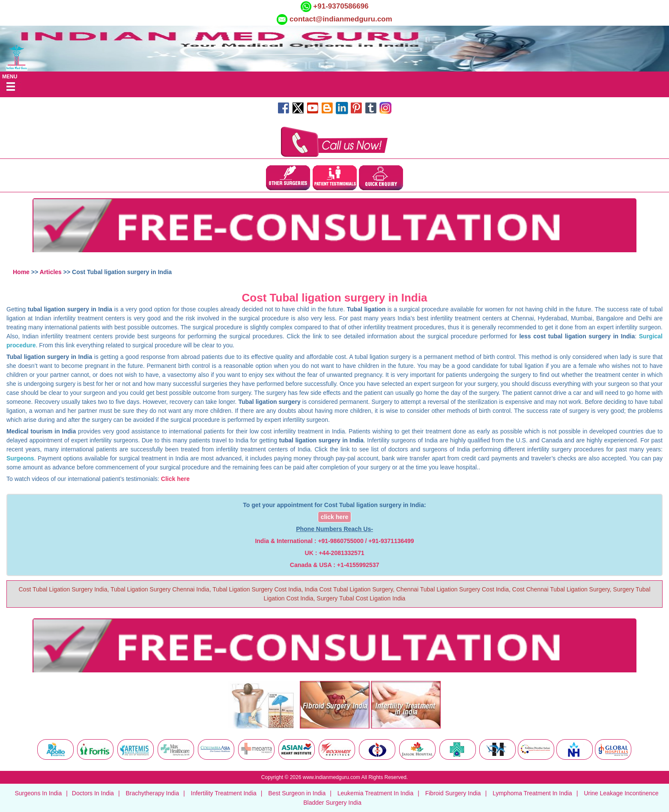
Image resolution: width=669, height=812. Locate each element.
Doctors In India (93, 793)
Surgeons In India (38, 793)
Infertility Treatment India (224, 793)
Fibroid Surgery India (453, 793)
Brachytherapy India (152, 793)
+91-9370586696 (340, 6)
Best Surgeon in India (297, 793)
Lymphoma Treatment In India (532, 793)
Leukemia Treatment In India (375, 793)
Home (21, 272)
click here (335, 517)
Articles (51, 272)
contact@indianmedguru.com (341, 19)
